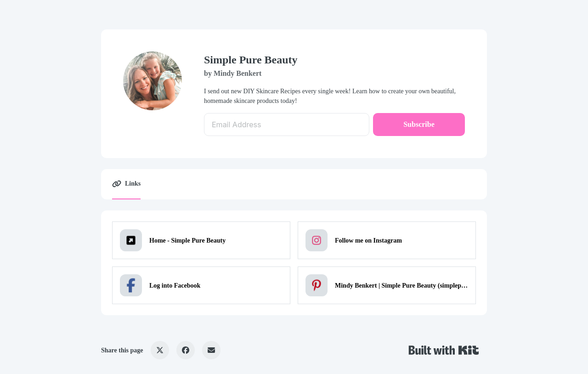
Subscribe (419, 124)
